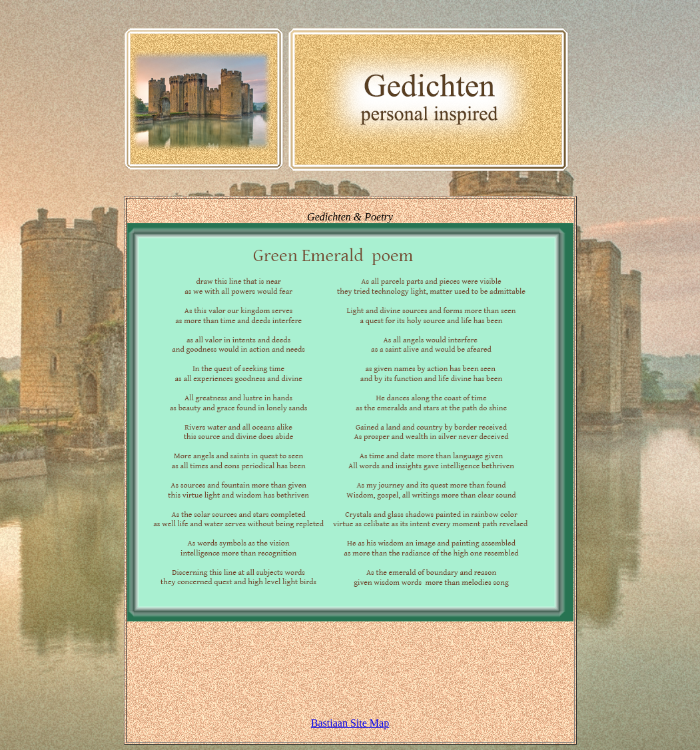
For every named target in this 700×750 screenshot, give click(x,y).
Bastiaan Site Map (350, 723)
